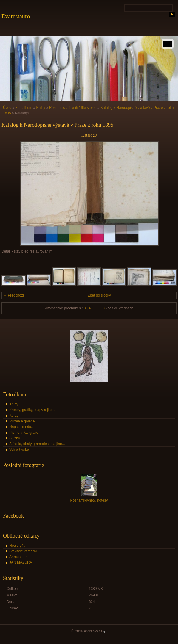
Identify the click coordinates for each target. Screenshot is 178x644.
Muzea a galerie (22, 421)
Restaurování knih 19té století (73, 108)
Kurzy (14, 416)
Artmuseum (18, 557)
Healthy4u (17, 546)
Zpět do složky (99, 295)
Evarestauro (16, 16)
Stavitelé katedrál (23, 551)
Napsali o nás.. (21, 427)
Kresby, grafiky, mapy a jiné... (32, 410)
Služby (15, 438)
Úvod (7, 108)
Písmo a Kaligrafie (24, 433)
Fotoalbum (24, 108)
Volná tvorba (19, 449)
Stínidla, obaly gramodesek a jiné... (37, 444)
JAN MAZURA (21, 562)
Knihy (41, 108)
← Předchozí (14, 295)
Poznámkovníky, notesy (89, 500)
